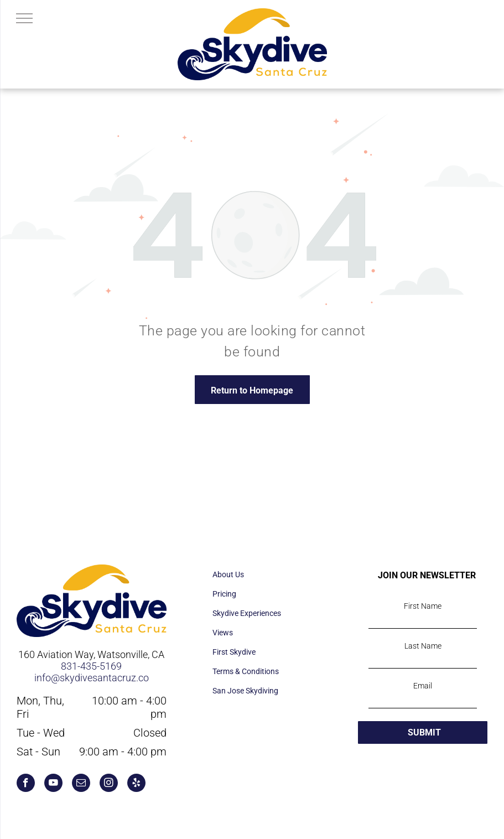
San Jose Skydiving (245, 691)
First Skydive (234, 652)
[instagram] (109, 784)
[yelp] (136, 784)
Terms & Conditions (246, 671)
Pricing (224, 594)
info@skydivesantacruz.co (92, 678)
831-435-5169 (91, 666)
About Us (228, 574)
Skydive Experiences (247, 613)
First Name (423, 606)
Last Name (423, 646)
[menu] (24, 18)
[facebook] (26, 784)
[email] (81, 784)
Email (423, 686)
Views (223, 633)
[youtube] (53, 784)
